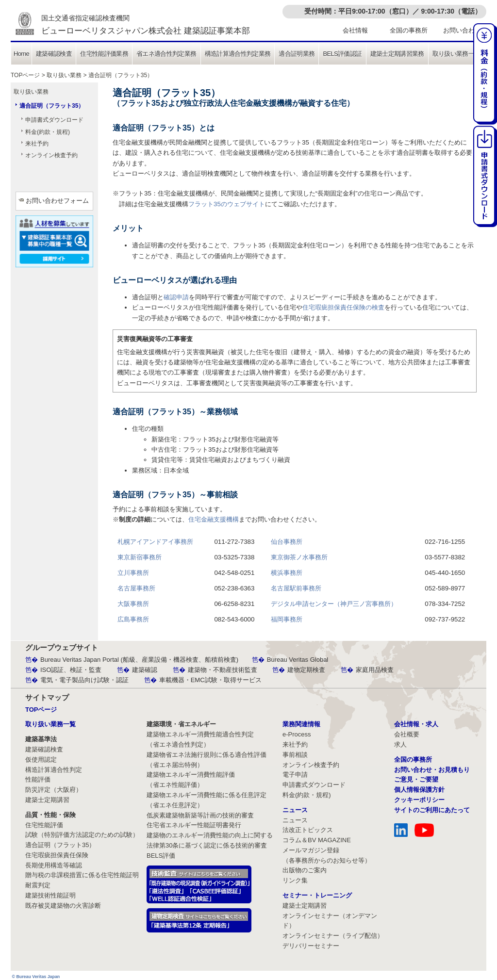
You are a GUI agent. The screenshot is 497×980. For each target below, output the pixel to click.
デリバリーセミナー (311, 946)
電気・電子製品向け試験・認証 (84, 680)
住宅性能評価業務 (104, 54)
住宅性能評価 (44, 825)
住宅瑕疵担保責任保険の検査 (343, 307)
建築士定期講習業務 (397, 54)
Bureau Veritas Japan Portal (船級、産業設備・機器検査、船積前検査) (139, 660)
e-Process (297, 734)
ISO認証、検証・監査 (71, 670)
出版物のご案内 (305, 870)
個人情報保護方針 (419, 790)
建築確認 (145, 670)
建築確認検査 (54, 54)
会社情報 (355, 30)
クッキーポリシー (419, 800)
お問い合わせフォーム (57, 201)
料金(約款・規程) (48, 132)
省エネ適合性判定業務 (166, 54)
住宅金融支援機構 (214, 519)
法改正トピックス (308, 830)
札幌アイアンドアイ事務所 (155, 542)
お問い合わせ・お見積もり (432, 770)
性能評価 (38, 779)
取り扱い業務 (64, 75)
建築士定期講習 (47, 800)
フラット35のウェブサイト (227, 204)
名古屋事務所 (136, 588)
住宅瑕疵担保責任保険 (57, 855)
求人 (400, 744)
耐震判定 (38, 885)
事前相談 (295, 755)
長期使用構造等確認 (54, 865)
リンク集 (295, 880)
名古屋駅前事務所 (296, 588)
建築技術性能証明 (50, 895)
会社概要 (407, 734)
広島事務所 (133, 619)
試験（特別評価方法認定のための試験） (82, 835)
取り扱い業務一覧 (456, 54)
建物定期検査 (306, 670)
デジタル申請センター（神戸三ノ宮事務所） (334, 604)
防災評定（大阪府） (54, 790)
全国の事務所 (409, 30)
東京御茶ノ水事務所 (299, 557)
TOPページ (25, 75)
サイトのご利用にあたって (432, 810)
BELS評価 (161, 856)
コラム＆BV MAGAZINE (317, 840)
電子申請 (295, 775)
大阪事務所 (133, 604)
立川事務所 (133, 573)
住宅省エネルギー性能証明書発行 (194, 825)
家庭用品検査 (375, 670)
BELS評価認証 (342, 54)
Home (21, 54)
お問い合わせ (462, 30)
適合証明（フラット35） (52, 106)
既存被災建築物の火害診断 (63, 906)
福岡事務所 (287, 619)
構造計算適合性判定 (54, 770)
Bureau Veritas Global (298, 660)
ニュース (295, 820)
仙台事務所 (287, 542)
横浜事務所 (287, 573)
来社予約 (37, 144)
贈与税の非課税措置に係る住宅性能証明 (82, 875)
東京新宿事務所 (140, 557)
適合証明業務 (297, 54)
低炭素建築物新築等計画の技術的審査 (200, 815)
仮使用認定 (41, 759)
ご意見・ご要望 (416, 779)
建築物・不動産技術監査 (223, 670)
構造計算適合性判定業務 (238, 54)
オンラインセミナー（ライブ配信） (333, 936)
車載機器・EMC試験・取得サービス (210, 680)
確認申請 (176, 297)
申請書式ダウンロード (54, 120)
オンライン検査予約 (51, 155)
